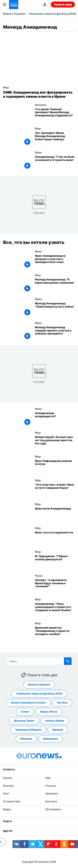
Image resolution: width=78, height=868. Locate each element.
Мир (6, 87)
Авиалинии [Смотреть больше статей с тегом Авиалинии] (50, 739)
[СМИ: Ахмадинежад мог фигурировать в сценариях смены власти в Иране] (39, 94)
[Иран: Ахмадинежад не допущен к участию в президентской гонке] (55, 262)
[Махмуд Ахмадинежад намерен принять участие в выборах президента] (55, 333)
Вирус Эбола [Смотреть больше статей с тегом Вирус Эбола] (49, 712)
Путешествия (12, 801)
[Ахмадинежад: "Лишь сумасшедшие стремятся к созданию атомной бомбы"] (55, 610)
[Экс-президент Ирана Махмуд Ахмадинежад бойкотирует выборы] (55, 139)
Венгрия (41, 105)
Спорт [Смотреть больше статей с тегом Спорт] (25, 712)
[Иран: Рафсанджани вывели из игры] (55, 467)
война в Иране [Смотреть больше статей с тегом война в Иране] (55, 721)
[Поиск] (39, 661)
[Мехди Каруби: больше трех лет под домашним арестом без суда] (55, 443)
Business (8, 786)
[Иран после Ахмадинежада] (55, 514)
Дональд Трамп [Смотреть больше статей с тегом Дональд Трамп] (24, 721)
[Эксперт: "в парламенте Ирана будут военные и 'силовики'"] (55, 586)
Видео (7, 809)
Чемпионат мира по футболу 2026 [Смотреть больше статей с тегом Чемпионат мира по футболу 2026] (39, 694)
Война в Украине (14, 14)
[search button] (68, 661)
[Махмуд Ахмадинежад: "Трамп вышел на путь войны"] (55, 309)
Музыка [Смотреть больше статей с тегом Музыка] (58, 730)
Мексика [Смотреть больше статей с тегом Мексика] (26, 739)
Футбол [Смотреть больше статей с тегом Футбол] (62, 703)
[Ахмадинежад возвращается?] (55, 419)
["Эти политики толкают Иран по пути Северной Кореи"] (55, 491)
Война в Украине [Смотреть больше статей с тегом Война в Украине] (39, 685)
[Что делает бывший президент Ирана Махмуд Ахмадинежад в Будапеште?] (55, 115)
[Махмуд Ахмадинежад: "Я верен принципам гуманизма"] (55, 285)
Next (6, 794)
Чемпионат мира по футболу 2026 (52, 14)
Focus (39, 575)
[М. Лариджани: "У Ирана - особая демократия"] (55, 562)
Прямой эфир (63, 4)
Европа (8, 778)
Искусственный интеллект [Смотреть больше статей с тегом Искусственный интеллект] (28, 703)
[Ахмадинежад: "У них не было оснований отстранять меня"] (55, 163)
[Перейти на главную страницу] (14, 5)
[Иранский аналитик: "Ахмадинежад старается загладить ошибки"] (55, 634)
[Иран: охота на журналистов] (55, 538)
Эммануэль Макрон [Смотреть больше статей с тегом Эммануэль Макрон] (28, 730)
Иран (38, 152)
